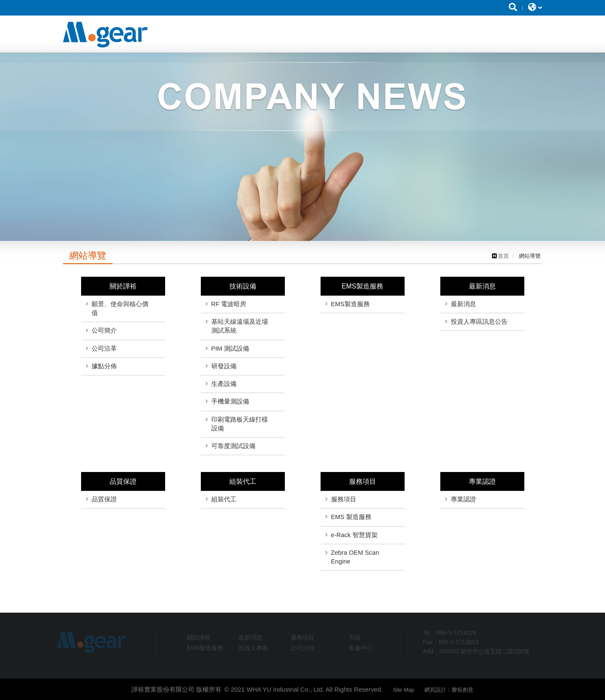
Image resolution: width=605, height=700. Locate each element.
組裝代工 (243, 481)
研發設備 (224, 366)
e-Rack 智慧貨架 (354, 535)
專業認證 (482, 481)
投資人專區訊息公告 (479, 322)
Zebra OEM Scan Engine (355, 557)
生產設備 (224, 384)
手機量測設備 (230, 401)
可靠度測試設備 (233, 446)
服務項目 (363, 481)
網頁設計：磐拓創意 (449, 693)
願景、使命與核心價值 (120, 308)
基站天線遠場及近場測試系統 (240, 326)
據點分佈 (104, 366)
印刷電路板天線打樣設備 (240, 424)
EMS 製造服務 (351, 517)
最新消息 (482, 286)
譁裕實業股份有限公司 (105, 35)
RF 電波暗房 (229, 304)
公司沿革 (104, 349)
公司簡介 (104, 330)
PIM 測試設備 (230, 349)
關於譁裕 (123, 286)
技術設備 (243, 286)
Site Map (404, 693)
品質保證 (123, 481)
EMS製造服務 (362, 286)
